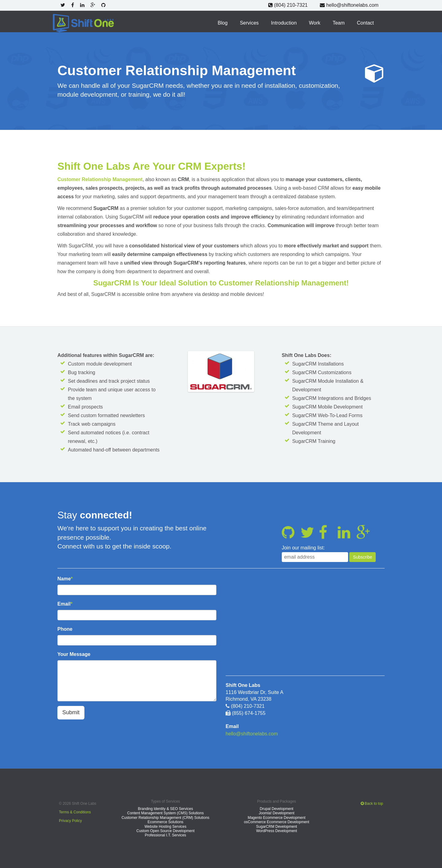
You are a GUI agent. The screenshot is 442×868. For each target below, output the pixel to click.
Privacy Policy (70, 820)
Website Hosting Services (166, 826)
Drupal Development (276, 808)
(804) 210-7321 (288, 5)
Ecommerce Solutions (166, 822)
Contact (365, 23)
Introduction (284, 23)
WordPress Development (276, 831)
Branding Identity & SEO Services (165, 808)
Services (249, 23)
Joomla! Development (277, 813)
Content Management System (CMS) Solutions (165, 813)
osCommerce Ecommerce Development (277, 822)
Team (339, 23)
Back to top (372, 803)
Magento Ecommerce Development (277, 817)
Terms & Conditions (75, 812)
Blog (223, 23)
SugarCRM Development (276, 826)
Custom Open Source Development (165, 831)
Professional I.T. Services (166, 835)
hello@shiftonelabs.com (349, 5)
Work (315, 23)
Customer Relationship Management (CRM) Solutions (165, 817)
